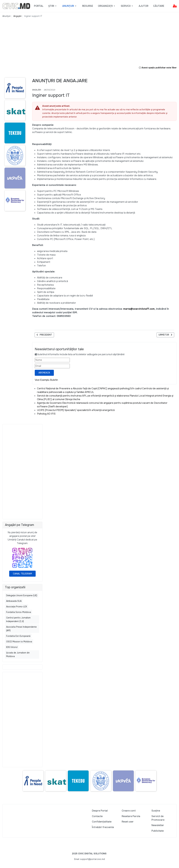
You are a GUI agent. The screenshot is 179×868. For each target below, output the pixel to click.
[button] (53, 6)
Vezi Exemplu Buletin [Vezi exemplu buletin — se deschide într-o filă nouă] (46, 380)
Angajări (37, 90)
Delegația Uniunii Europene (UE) (22, 595)
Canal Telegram (22, 574)
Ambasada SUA (14, 601)
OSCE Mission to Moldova (19, 642)
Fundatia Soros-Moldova (19, 612)
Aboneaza (44, 373)
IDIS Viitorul (12, 647)
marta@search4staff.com (139, 309)
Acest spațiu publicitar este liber (158, 68)
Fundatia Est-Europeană (18, 636)
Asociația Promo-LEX (17, 607)
